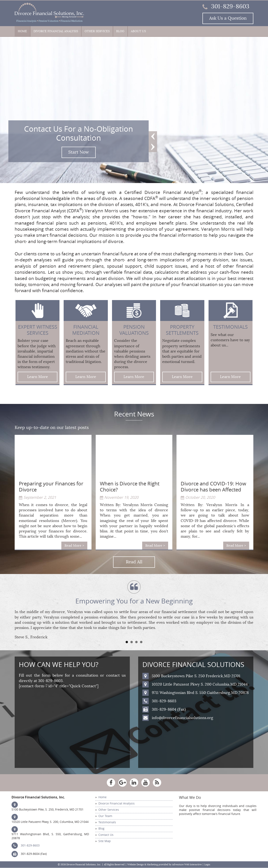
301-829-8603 (226, 6)
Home (22, 31)
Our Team (105, 816)
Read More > (74, 546)
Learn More (38, 377)
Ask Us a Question (228, 18)
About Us (138, 31)
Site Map (105, 841)
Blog (120, 31)
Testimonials (107, 822)
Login (207, 865)
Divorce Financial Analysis (56, 31)
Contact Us (106, 835)
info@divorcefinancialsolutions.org (182, 718)
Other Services (97, 31)
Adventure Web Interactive (187, 865)
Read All (134, 562)
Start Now (79, 152)
